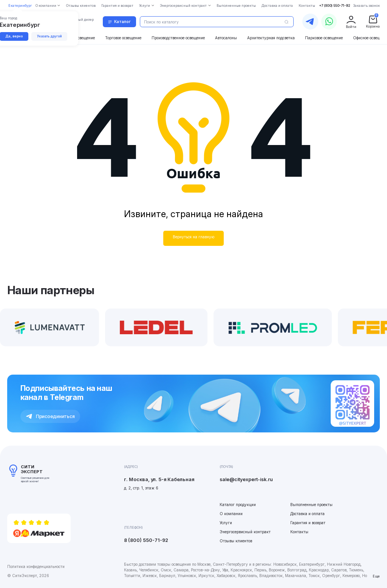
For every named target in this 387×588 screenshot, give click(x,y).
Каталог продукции (238, 505)
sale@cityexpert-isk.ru (246, 479)
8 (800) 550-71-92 (146, 540)
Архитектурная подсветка (271, 38)
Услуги (226, 523)
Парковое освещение (324, 38)
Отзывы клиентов (236, 541)
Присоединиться (50, 416)
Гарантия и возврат (308, 523)
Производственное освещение (178, 38)
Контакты (299, 532)
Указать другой (49, 36)
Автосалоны (226, 38)
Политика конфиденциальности (36, 566)
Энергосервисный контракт (245, 532)
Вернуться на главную (193, 237)
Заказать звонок (366, 6)
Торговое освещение (123, 38)
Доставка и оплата (307, 514)
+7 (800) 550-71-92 (335, 6)
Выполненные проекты (311, 505)
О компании (231, 514)
